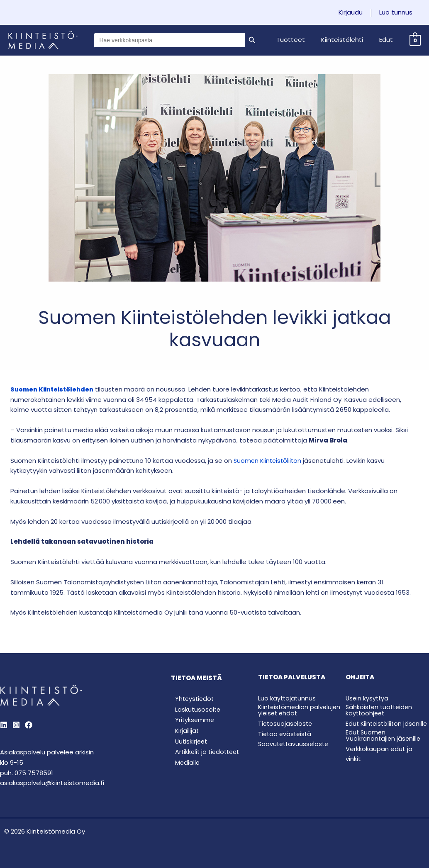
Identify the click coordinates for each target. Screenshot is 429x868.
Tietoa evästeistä (286, 733)
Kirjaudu (356, 12)
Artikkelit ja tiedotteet (205, 755)
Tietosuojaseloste (286, 723)
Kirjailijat (183, 732)
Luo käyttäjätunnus (288, 698)
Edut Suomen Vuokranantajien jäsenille (384, 739)
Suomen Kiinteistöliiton (269, 461)
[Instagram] (16, 725)
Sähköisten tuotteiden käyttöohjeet (380, 710)
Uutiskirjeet (188, 743)
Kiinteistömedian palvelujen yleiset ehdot (295, 710)
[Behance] (29, 725)
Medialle (184, 766)
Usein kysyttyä (368, 698)
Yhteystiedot (191, 699)
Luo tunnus (398, 12)
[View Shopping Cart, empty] (415, 40)
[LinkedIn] (4, 725)
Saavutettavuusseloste (295, 744)
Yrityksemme (191, 721)
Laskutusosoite (194, 710)
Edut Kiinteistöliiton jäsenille (375, 725)
